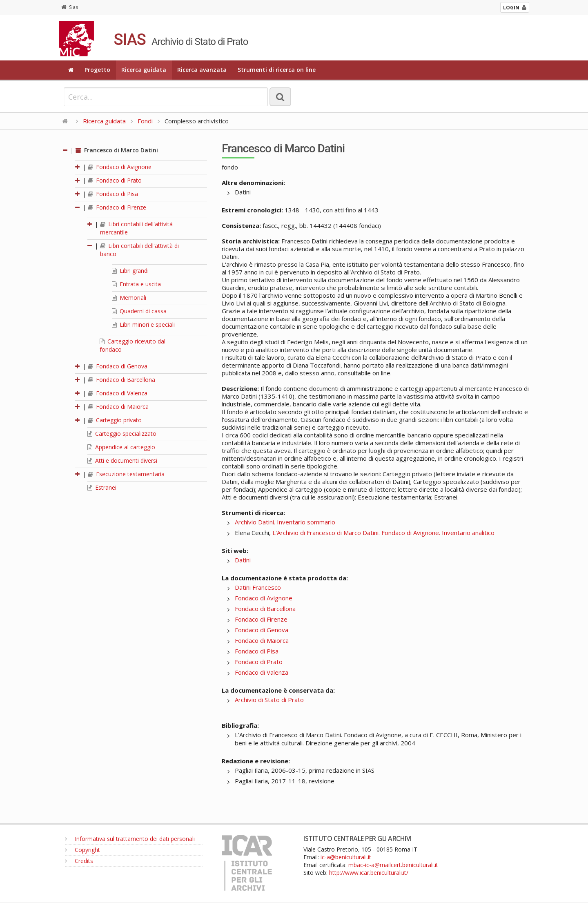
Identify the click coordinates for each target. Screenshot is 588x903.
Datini (243, 560)
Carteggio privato (115, 420)
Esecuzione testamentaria (126, 474)
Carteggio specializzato (122, 434)
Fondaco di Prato (115, 180)
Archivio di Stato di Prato (269, 700)
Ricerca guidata (144, 70)
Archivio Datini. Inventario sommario (285, 522)
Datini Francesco (258, 587)
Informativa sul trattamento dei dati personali (130, 839)
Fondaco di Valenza (118, 393)
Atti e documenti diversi (122, 460)
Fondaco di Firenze (117, 207)
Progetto (97, 70)
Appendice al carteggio (121, 447)
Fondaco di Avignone (120, 167)
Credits (79, 861)
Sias (70, 7)
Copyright (82, 850)
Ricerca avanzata (202, 70)
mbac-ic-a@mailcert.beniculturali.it (393, 865)
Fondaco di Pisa (113, 194)
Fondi (145, 121)
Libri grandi (130, 271)
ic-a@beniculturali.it (346, 857)
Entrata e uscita (136, 284)
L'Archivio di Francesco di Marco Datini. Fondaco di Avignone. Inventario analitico (383, 533)
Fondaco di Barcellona (121, 380)
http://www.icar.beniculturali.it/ (369, 873)
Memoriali (129, 298)
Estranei (102, 487)
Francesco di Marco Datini (117, 150)
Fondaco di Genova (118, 366)
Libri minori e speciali (143, 324)
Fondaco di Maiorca (118, 407)
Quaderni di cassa (139, 311)
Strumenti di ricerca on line (277, 70)
